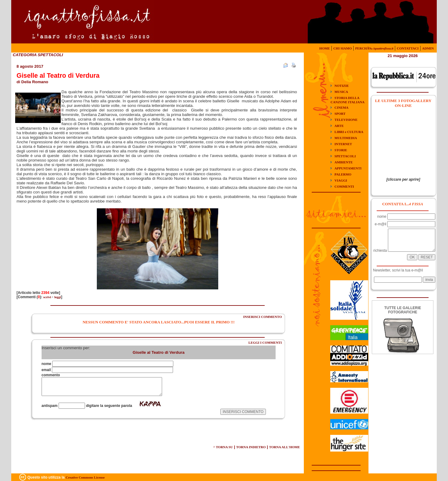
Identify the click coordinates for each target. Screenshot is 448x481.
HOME (325, 48)
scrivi (47, 297)
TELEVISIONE (346, 120)
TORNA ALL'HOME (285, 447)
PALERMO (343, 174)
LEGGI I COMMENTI (265, 343)
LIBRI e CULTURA (349, 132)
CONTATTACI (408, 48)
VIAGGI (341, 180)
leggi (58, 297)
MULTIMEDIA (346, 138)
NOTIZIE (342, 86)
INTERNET (343, 144)
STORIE (341, 150)
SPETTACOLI (345, 156)
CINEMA (341, 107)
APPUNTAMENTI (348, 168)
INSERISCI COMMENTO (262, 317)
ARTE (339, 126)
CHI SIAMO (343, 48)
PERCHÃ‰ (374, 48)
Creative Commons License (85, 477)
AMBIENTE (344, 162)
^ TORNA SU (223, 447)
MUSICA (341, 92)
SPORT (340, 114)
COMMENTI (344, 186)
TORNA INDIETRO (251, 447)
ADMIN (428, 48)
